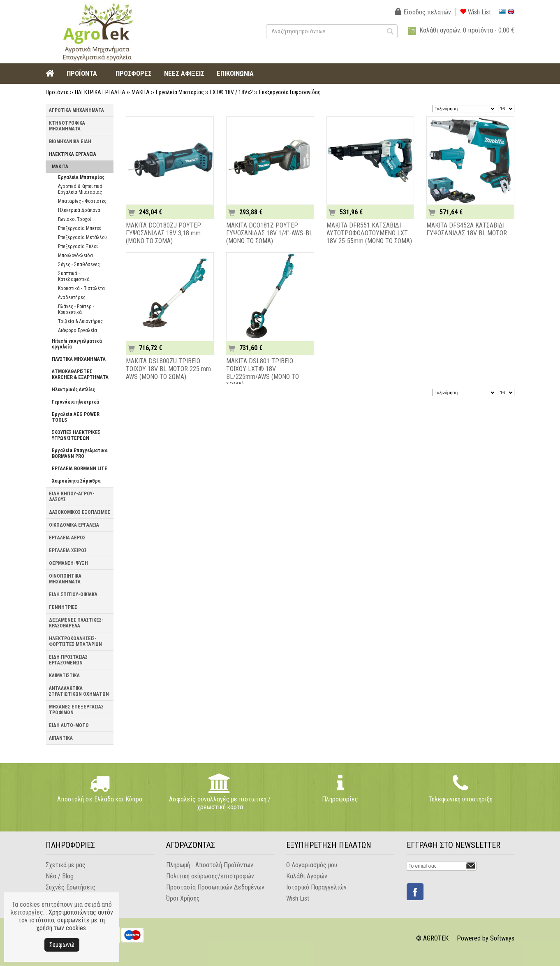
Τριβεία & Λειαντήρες (80, 321)
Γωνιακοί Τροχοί (74, 219)
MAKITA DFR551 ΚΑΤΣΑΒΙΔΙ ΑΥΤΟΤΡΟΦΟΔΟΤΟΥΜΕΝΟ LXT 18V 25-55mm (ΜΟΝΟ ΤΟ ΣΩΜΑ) (369, 233)
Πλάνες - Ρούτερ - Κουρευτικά (76, 309)
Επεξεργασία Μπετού (80, 228)
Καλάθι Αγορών (307, 876)
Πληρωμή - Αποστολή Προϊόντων (210, 865)
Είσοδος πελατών (423, 12)
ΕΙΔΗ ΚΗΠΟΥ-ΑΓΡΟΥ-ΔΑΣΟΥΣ (72, 497)
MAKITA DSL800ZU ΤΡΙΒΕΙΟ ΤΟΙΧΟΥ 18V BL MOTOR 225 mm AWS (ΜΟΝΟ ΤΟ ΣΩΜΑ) (168, 369)
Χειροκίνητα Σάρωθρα (76, 481)
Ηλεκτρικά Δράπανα (79, 210)
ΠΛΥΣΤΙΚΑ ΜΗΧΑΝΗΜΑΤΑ (79, 359)
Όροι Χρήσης (183, 898)
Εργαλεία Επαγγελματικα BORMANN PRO (80, 453)
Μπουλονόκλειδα (75, 255)
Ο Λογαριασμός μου (312, 865)
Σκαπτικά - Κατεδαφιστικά (74, 276)
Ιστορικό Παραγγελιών (316, 887)
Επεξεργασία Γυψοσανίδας (290, 92)
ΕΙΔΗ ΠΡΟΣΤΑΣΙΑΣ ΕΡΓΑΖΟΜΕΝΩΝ (68, 660)
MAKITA (141, 92)
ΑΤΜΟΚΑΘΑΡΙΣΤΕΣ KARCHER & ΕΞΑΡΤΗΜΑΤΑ (80, 374)
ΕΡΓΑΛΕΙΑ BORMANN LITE (80, 469)
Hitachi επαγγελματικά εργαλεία (77, 344)
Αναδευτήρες (72, 297)
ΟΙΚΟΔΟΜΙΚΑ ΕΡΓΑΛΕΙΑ (74, 525)
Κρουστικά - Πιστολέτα (81, 288)
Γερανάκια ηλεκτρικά (75, 402)
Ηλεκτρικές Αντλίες (73, 390)
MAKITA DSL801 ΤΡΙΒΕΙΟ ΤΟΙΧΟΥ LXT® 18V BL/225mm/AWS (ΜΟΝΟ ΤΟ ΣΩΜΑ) (263, 373)
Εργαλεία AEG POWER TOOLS (76, 417)
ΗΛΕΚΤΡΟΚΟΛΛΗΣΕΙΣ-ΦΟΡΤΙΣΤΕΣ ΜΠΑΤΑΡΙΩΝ (75, 641)
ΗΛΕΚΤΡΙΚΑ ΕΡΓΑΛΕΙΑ (100, 92)
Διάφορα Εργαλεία (78, 330)
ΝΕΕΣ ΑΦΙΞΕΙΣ (184, 73)
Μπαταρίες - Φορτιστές (82, 201)
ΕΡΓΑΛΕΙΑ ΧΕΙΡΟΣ (68, 550)
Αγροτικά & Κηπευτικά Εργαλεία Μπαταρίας (80, 189)
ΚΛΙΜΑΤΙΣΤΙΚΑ (64, 676)
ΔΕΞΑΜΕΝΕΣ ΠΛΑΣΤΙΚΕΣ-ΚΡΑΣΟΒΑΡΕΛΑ (76, 623)
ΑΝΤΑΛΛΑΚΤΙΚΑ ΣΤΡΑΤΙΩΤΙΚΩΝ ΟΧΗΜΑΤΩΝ (79, 691)
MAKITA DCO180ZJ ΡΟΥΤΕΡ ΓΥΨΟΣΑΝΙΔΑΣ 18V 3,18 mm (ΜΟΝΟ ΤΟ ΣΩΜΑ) (163, 233)
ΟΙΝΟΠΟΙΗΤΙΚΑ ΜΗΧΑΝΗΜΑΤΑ (65, 579)
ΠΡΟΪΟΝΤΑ (82, 73)
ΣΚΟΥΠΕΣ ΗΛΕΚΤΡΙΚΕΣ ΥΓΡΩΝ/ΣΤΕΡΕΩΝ (76, 435)
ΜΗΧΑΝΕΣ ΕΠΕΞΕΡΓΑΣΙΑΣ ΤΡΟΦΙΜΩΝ (76, 710)
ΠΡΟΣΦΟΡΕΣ (134, 73)
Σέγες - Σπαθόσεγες (79, 265)
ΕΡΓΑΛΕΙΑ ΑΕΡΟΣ (67, 538)
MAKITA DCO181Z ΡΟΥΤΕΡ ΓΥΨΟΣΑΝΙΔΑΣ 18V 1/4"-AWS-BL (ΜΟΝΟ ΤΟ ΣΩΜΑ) (269, 233)
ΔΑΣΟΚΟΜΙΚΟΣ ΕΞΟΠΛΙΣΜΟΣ (80, 512)
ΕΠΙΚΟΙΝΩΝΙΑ (235, 73)
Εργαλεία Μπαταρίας (180, 92)
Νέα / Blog (60, 876)
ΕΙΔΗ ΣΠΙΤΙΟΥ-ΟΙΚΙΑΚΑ (73, 594)
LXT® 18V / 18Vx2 (231, 92)
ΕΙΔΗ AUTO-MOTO (69, 725)
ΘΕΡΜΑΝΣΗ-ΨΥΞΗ (68, 563)
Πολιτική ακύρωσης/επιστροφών (210, 876)
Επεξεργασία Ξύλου (78, 246)
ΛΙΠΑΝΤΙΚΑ (61, 738)
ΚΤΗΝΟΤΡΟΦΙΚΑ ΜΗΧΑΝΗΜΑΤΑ (67, 126)
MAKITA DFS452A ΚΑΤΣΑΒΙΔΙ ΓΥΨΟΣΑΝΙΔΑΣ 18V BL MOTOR (467, 229)
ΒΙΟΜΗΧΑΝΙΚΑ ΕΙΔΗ (70, 142)
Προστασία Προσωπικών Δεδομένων (215, 887)
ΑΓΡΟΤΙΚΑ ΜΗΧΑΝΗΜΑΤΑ (76, 110)
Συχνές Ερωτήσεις (71, 887)
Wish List (475, 12)
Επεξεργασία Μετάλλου (82, 237)
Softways (502, 938)
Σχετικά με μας (66, 865)
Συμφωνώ (62, 945)
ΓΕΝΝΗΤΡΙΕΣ (63, 607)
